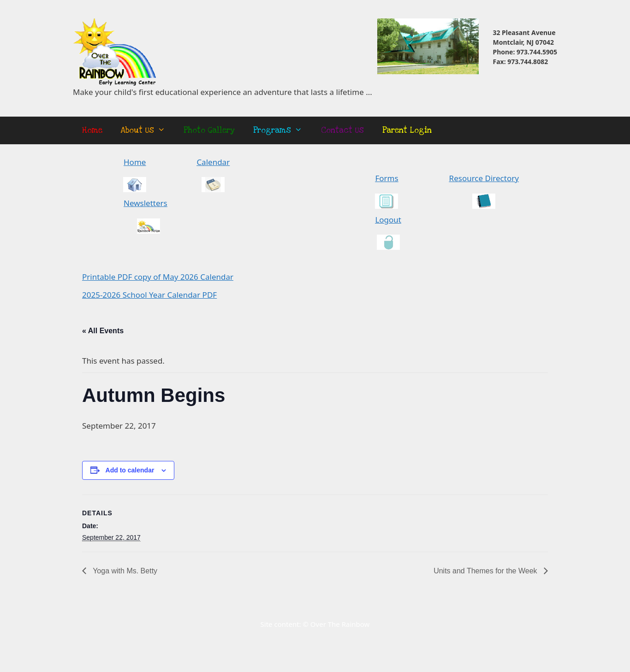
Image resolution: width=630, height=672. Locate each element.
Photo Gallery (209, 130)
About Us (148, 130)
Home (92, 130)
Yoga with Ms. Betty (124, 571)
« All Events (103, 331)
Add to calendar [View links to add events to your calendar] (130, 470)
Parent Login (407, 130)
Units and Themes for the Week (486, 571)
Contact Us (342, 130)
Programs (282, 130)
